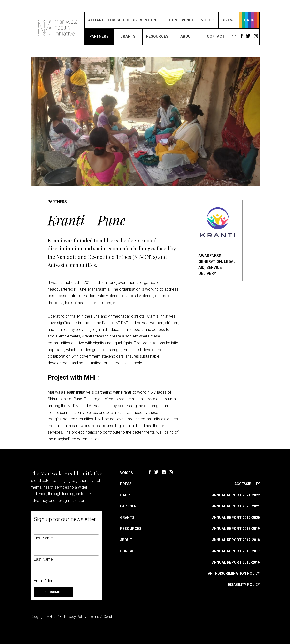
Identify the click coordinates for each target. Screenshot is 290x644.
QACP (249, 20)
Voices (208, 20)
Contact (216, 37)
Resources (157, 37)
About (187, 37)
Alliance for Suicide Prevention (122, 20)
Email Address (46, 581)
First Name (43, 538)
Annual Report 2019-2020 (236, 518)
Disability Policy (244, 585)
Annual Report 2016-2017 (236, 551)
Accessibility (247, 484)
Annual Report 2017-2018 (236, 540)
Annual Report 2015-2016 (236, 562)
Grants (128, 37)
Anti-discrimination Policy (234, 574)
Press (229, 20)
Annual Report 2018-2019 (236, 529)
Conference (182, 20)
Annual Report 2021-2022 (236, 495)
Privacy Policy (75, 617)
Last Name (43, 559)
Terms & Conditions (105, 617)
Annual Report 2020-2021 (236, 506)
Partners (99, 37)
